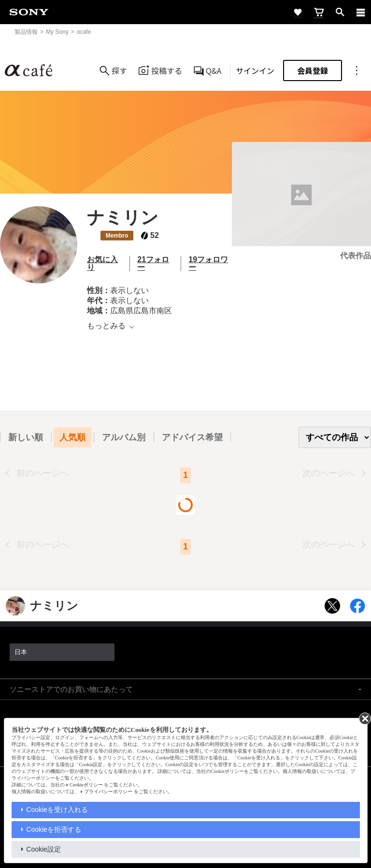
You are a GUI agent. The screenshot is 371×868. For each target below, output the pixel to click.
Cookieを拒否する (54, 829)
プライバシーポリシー (108, 791)
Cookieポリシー (86, 785)
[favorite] (298, 12)
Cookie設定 (43, 849)
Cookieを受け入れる (57, 810)
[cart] (319, 12)
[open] (340, 12)
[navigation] (361, 12)
